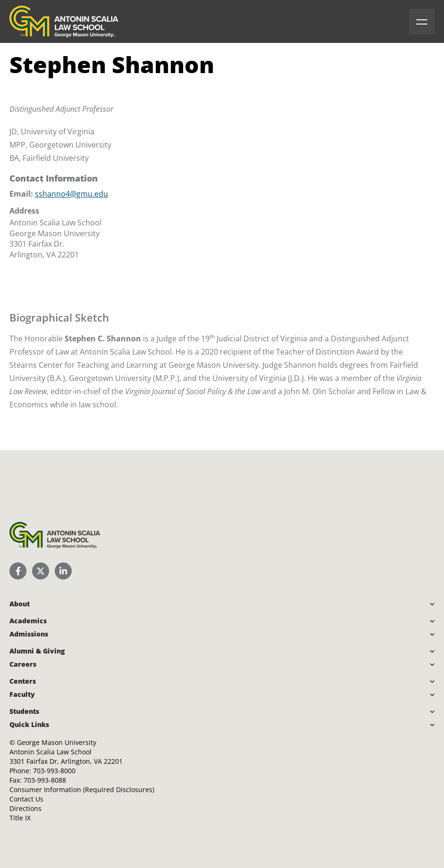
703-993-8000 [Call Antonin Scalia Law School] (54, 771)
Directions (25, 808)
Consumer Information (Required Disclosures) (82, 789)
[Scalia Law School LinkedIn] (63, 571)
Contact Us (26, 799)
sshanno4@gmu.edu (71, 194)
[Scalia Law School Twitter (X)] (41, 571)
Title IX (20, 818)
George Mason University (57, 742)
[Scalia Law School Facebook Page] (18, 571)
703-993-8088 (45, 780)
